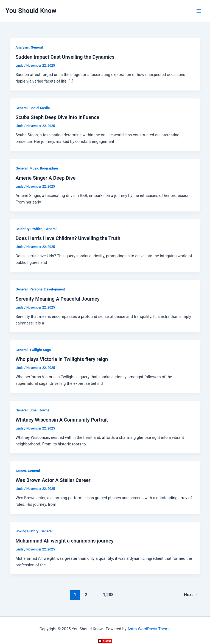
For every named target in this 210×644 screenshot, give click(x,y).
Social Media (40, 108)
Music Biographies (44, 168)
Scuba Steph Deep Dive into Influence (57, 117)
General (37, 47)
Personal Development (47, 289)
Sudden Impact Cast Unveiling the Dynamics (65, 57)
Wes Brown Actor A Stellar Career (53, 480)
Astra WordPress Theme (149, 629)
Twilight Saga (40, 350)
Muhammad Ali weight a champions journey (64, 541)
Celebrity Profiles (29, 229)
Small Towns (40, 410)
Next (191, 595)
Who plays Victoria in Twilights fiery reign (62, 359)
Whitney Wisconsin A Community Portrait (62, 420)
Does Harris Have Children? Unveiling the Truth (68, 238)
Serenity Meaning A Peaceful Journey (57, 299)
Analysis (22, 47)
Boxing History (27, 531)
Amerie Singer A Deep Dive (45, 178)
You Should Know (31, 11)
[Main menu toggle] (199, 11)
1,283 (108, 595)
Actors (21, 471)
